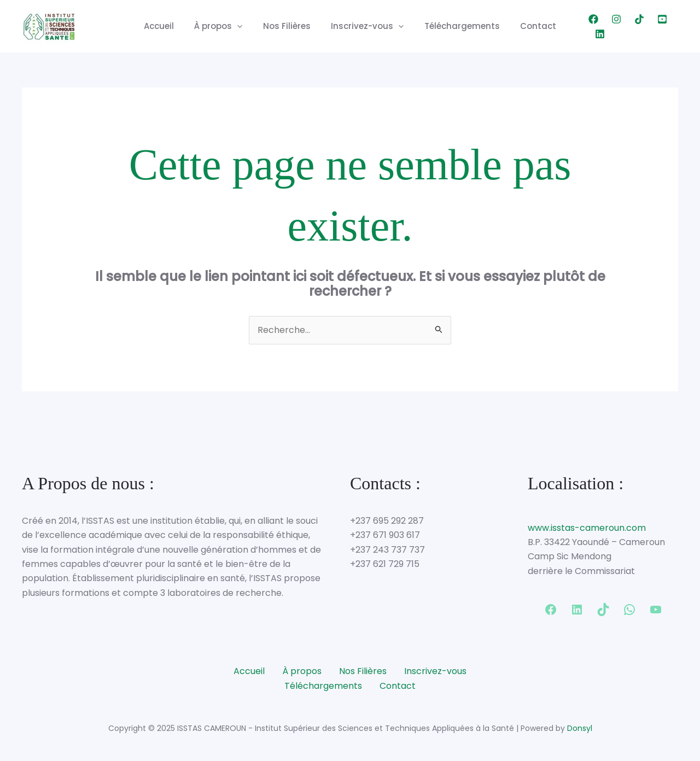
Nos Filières (289, 26)
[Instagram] (604, 26)
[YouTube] (650, 26)
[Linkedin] (673, 26)
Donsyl (580, 728)
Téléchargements (456, 26)
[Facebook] (581, 26)
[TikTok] (627, 26)
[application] (244, 26)
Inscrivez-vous (366, 26)
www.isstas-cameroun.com (587, 528)
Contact (528, 26)
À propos (225, 26)
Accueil (169, 26)
